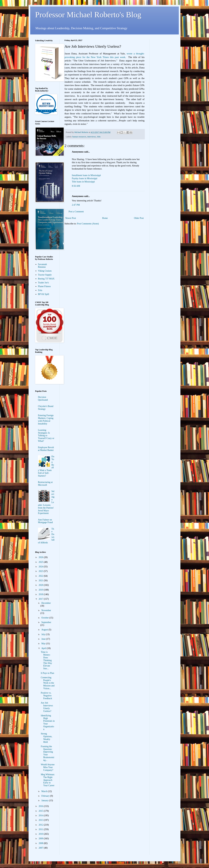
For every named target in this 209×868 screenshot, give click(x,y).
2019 (41, 590)
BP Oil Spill (44, 294)
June (44, 639)
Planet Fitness (44, 286)
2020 (41, 585)
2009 (41, 839)
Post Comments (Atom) (88, 224)
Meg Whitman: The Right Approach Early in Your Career (48, 780)
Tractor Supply (45, 275)
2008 (41, 843)
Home (105, 218)
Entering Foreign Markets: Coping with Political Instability (46, 419)
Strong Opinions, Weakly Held (47, 738)
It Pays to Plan (47, 673)
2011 (41, 829)
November (46, 610)
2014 (41, 815)
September (46, 622)
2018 (41, 594)
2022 (41, 576)
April (44, 648)
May (44, 644)
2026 (41, 557)
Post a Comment (76, 212)
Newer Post (71, 218)
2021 (41, 580)
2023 (41, 571)
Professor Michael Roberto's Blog (88, 15)
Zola (40, 290)
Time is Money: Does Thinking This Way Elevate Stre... (46, 660)
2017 (41, 599)
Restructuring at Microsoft (45, 484)
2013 (41, 820)
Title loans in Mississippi (83, 182)
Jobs (99, 137)
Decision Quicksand (43, 398)
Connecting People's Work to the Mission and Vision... (48, 683)
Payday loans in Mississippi (85, 178)
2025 (41, 562)
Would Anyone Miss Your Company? (48, 767)
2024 (41, 567)
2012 (41, 825)
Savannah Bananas (42, 266)
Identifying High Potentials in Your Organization (48, 722)
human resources (79, 137)
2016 (41, 806)
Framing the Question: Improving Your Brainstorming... (48, 753)
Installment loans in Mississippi (86, 175)
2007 (41, 848)
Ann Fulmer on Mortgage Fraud (45, 521)
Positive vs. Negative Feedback (46, 696)
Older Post (139, 218)
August (45, 630)
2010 (41, 834)
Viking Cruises (45, 271)
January (45, 800)
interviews (92, 137)
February (46, 796)
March (45, 791)
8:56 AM (76, 186)
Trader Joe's (44, 283)
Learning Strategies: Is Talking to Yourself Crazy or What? (46, 436)
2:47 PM (76, 205)
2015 (41, 811)
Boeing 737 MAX (46, 279)
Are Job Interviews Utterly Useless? (47, 707)
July (44, 634)
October (45, 618)
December (46, 603)
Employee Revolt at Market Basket (46, 449)
